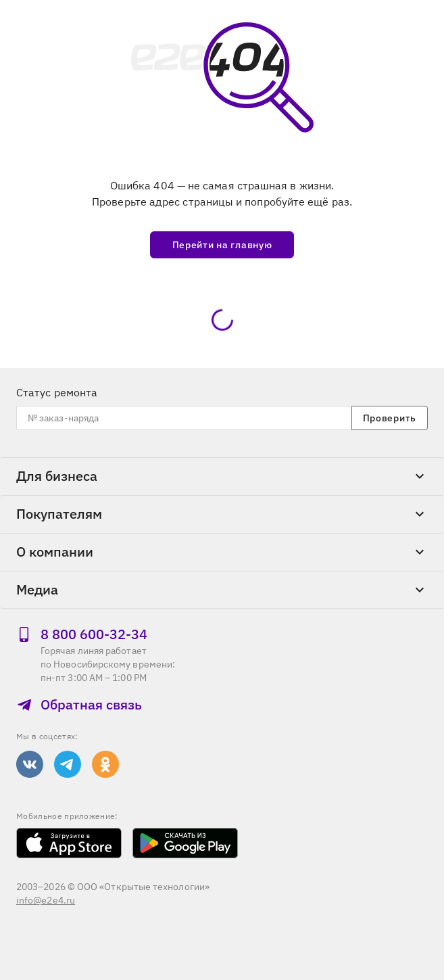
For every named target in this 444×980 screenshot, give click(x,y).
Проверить (390, 418)
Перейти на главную (222, 245)
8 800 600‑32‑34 (82, 634)
